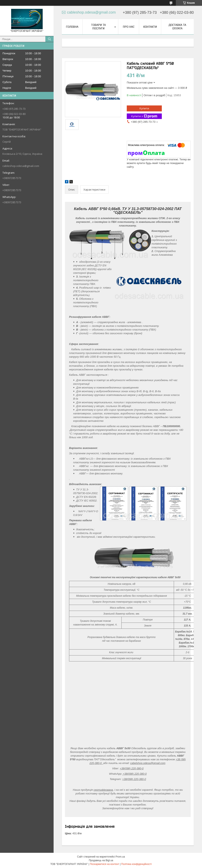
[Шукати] (49, 39)
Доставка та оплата (177, 27)
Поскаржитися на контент (105, 864)
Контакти (150, 27)
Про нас (129, 27)
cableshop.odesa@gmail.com (21, 166)
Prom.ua (120, 857)
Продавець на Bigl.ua (101, 860)
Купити (144, 108)
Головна (72, 27)
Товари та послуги (98, 27)
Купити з (144, 116)
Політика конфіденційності (136, 864)
